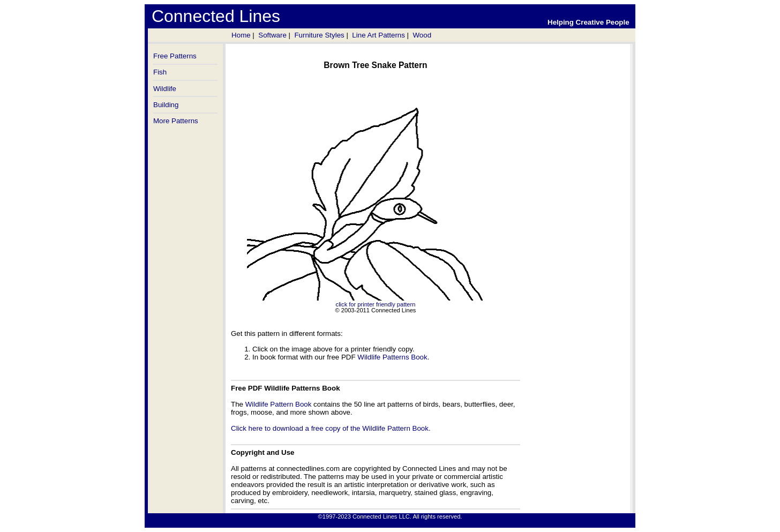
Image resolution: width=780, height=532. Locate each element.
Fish (160, 72)
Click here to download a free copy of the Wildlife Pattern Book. (331, 428)
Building (166, 105)
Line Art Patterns (378, 35)
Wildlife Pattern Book (279, 404)
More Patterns (176, 121)
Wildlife (165, 89)
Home (241, 35)
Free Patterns (175, 56)
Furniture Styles (319, 35)
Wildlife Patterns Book (392, 357)
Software (272, 35)
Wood (422, 35)
